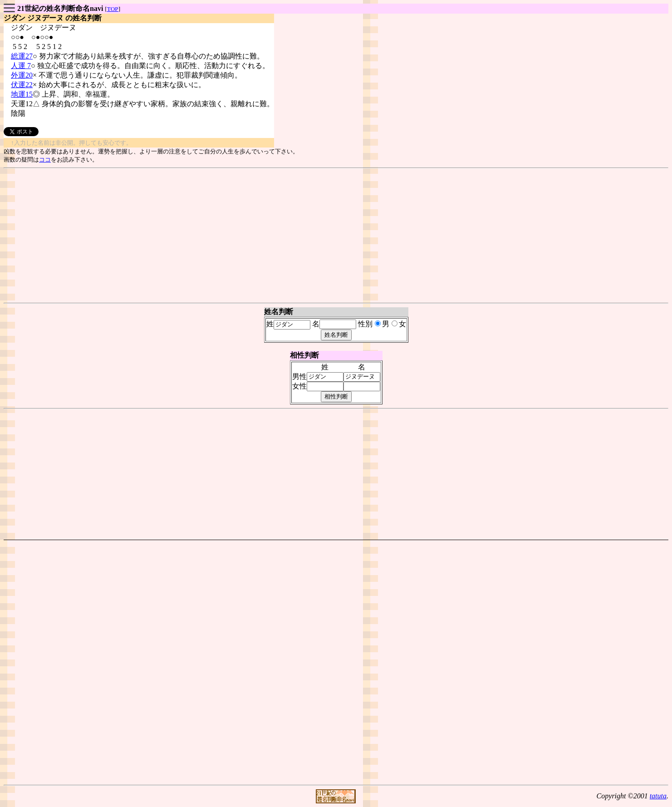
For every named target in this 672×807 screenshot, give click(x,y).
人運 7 (21, 66)
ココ (45, 160)
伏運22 (22, 85)
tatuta (658, 796)
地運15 (22, 94)
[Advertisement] (336, 236)
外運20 (22, 75)
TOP (113, 9)
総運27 (22, 56)
